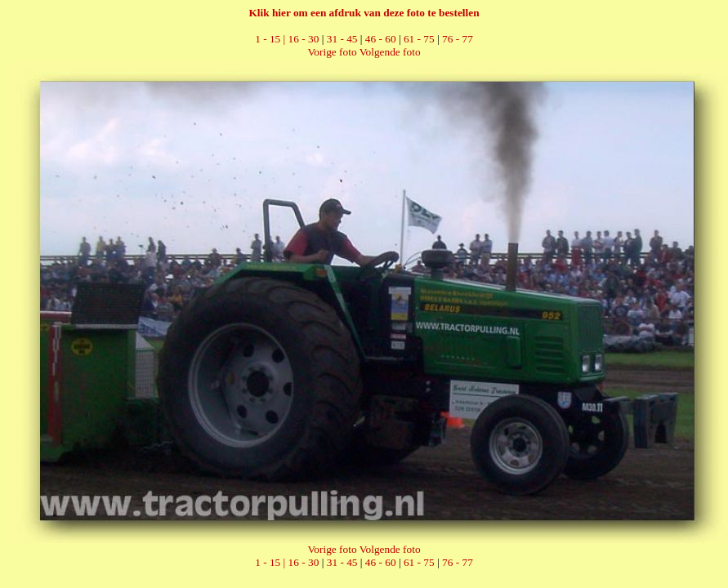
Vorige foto (332, 52)
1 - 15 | (271, 39)
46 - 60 (381, 39)
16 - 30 (304, 39)
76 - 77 (458, 39)
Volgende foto (390, 52)
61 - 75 (419, 39)
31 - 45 (342, 39)
